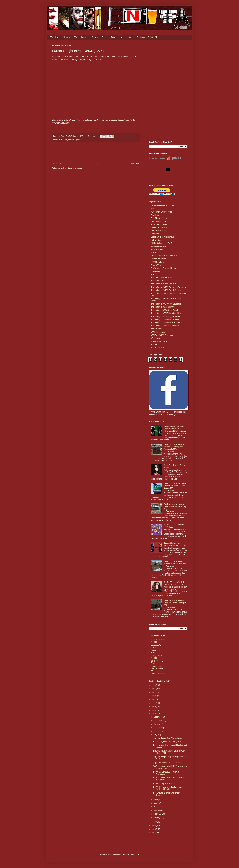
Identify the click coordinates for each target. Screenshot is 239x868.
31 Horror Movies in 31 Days (163, 206)
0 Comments (91, 136)
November (158, 721)
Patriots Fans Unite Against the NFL (158, 669)
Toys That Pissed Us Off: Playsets (167, 763)
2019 (154, 710)
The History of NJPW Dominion (164, 284)
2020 (154, 707)
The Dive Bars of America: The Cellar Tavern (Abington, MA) (175, 603)
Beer (104, 37)
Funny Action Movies (156, 657)
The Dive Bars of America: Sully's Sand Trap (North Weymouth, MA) (174, 447)
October (157, 724)
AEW (153, 209)
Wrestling (54, 37)
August (157, 731)
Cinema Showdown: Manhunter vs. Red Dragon (175, 544)
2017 (154, 822)
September (158, 728)
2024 (154, 692)
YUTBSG (155, 345)
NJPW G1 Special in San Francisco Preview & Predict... (168, 788)
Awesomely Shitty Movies (161, 212)
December (158, 717)
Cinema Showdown (159, 228)
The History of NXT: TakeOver (163, 307)
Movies (66, 37)
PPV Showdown (158, 262)
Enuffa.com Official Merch (149, 37)
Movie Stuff (63, 140)
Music (84, 37)
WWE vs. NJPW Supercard (162, 335)
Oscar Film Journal (159, 259)
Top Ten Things (157, 329)
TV (75, 37)
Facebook (112, 120)
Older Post (134, 164)
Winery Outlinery (158, 338)
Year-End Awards (158, 348)
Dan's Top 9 (156, 234)
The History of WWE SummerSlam (165, 320)
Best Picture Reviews (160, 218)
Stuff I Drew (156, 271)
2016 (154, 826)
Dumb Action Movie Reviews (163, 237)
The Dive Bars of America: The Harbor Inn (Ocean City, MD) (175, 506)
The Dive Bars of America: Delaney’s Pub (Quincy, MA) (175, 563)
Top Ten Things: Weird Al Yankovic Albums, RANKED (175, 583)
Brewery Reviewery (159, 225)
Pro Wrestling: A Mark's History (164, 268)
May (156, 803)
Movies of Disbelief (159, 246)
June (156, 799)
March (157, 810)
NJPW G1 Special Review (164, 784)
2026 (154, 685)
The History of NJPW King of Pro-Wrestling (169, 287)
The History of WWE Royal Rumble (165, 316)
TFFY (153, 274)
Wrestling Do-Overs (159, 341)
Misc (130, 37)
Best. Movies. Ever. (159, 221)
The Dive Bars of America (161, 278)
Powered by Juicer (157, 158)
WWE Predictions (158, 332)
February (158, 814)
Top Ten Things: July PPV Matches (167, 738)
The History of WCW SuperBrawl (164, 310)
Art (122, 37)
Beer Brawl (155, 215)
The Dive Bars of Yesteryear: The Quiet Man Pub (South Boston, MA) (175, 486)
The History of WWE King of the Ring (166, 313)
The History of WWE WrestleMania (165, 326)
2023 (154, 696)
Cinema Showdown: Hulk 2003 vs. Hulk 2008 (174, 427)
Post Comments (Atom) (73, 168)
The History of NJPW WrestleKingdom (167, 290)
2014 (154, 833)
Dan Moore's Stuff (158, 231)
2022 (154, 699)
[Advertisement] (168, 91)
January (157, 817)
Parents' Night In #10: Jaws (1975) (167, 742)
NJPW (154, 253)
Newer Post (58, 164)
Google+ (121, 120)
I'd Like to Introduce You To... (163, 243)
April (156, 807)
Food (114, 37)
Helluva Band (156, 240)
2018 (154, 714)
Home (96, 164)
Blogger (136, 854)
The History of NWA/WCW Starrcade (166, 304)
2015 (154, 829)
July (156, 735)
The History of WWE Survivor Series (166, 323)
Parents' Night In (74, 140)
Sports (94, 37)
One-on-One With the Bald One (164, 256)
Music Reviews (157, 249)
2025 (154, 689)
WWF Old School (158, 674)
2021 (154, 703)
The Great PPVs (158, 281)
